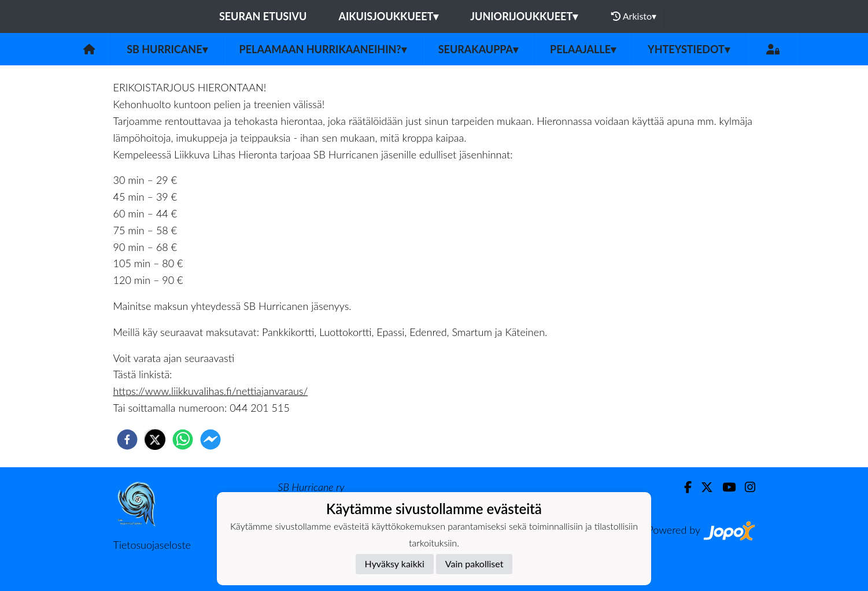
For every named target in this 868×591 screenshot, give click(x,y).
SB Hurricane (167, 49)
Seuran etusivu (263, 16)
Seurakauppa (478, 49)
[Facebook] (683, 487)
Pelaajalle (583, 49)
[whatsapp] (183, 439)
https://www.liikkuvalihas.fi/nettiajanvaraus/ (211, 391)
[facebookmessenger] (210, 439)
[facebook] (127, 439)
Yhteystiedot (689, 49)
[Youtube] (724, 487)
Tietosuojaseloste (152, 545)
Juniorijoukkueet (524, 16)
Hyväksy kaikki (395, 564)
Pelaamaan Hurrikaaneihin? (323, 49)
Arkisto (634, 16)
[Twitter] (702, 487)
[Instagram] (745, 487)
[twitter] (155, 439)
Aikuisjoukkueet (388, 16)
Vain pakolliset (474, 564)
